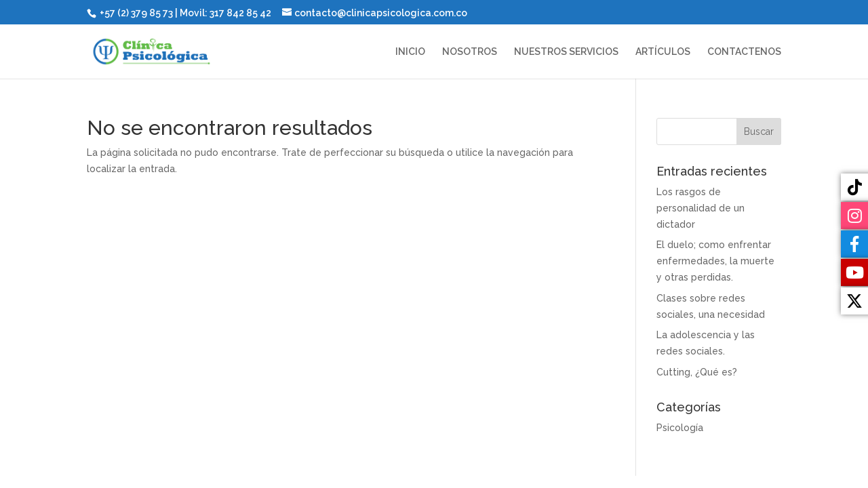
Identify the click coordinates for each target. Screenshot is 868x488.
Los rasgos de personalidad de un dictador (701, 208)
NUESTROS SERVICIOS (566, 52)
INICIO (410, 52)
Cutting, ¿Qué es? (697, 372)
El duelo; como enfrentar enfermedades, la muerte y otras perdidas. (715, 261)
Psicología (680, 428)
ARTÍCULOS (663, 52)
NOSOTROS (470, 52)
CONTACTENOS (744, 52)
